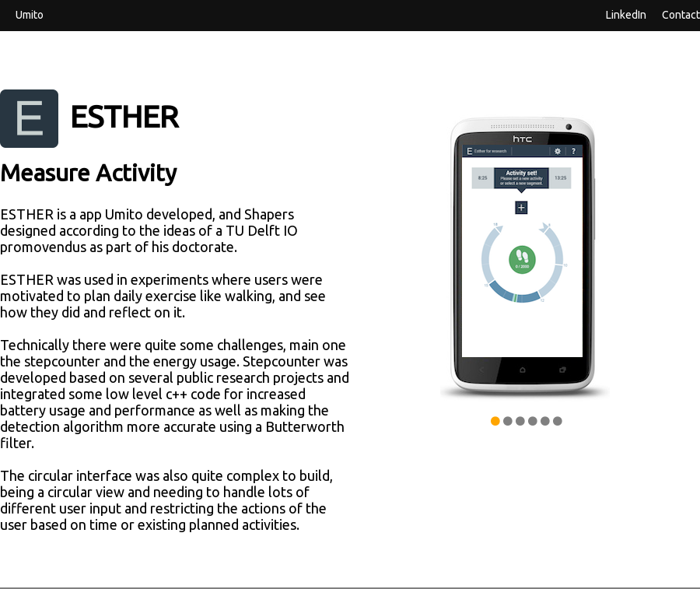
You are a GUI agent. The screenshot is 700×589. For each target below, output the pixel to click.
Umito (30, 14)
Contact (681, 14)
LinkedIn (626, 14)
